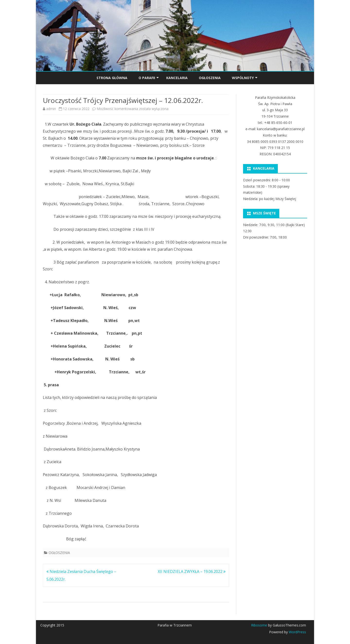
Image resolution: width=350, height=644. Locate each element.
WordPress (297, 632)
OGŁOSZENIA (210, 78)
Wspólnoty (243, 78)
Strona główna (112, 78)
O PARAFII (147, 78)
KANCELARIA (177, 78)
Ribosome (259, 625)
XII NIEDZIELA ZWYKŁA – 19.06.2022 (192, 571)
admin (51, 109)
